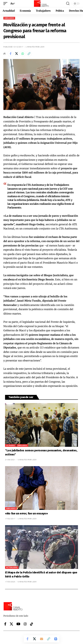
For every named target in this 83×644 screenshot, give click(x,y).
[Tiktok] (32, 624)
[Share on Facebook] (10, 54)
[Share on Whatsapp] (23, 54)
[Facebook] (5, 624)
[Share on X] (17, 54)
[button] (6, 4)
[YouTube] (18, 624)
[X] (11, 624)
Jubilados (9, 18)
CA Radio (11, 445)
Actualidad (12, 567)
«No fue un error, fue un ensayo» (26, 513)
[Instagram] (25, 624)
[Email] (41, 639)
